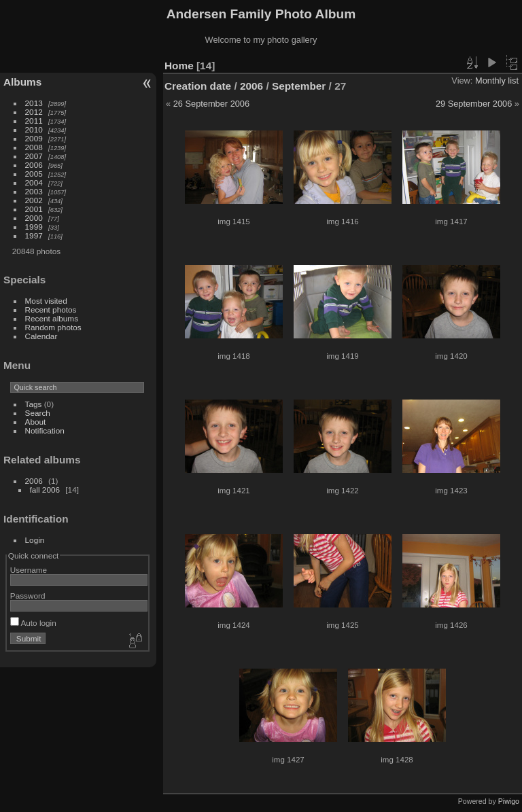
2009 (34, 138)
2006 (34, 165)
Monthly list (497, 81)
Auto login (33, 623)
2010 (34, 129)
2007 (34, 156)
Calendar (41, 336)
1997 (34, 235)
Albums (22, 82)
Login (35, 540)
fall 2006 (45, 490)
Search (38, 413)
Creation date (198, 86)
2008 (34, 147)
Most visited (46, 301)
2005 (34, 174)
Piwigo (509, 801)
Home (179, 66)
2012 (34, 112)
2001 (34, 209)
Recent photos (51, 310)
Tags (34, 404)
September (299, 86)
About (36, 422)
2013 (34, 103)
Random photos (53, 327)
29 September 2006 (474, 104)
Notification (45, 430)
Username (29, 570)
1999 (34, 227)
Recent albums (52, 318)
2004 (34, 182)
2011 (34, 121)
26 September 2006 (211, 104)
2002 (34, 200)
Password (28, 596)
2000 (34, 218)
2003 (34, 191)
